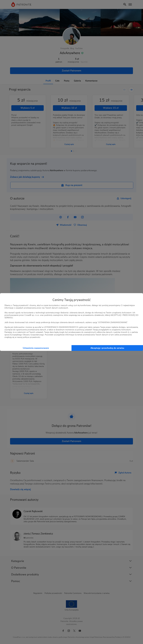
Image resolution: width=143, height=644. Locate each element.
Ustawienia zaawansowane (36, 348)
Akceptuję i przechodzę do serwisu (107, 348)
